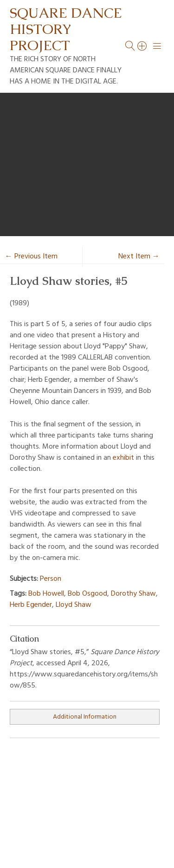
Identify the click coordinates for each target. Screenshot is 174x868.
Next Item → (139, 257)
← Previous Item (31, 257)
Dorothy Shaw (133, 594)
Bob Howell (46, 594)
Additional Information (85, 717)
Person (51, 579)
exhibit (123, 458)
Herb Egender (31, 605)
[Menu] (157, 46)
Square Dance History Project (66, 29)
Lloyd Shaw (74, 605)
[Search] (142, 46)
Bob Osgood (87, 594)
